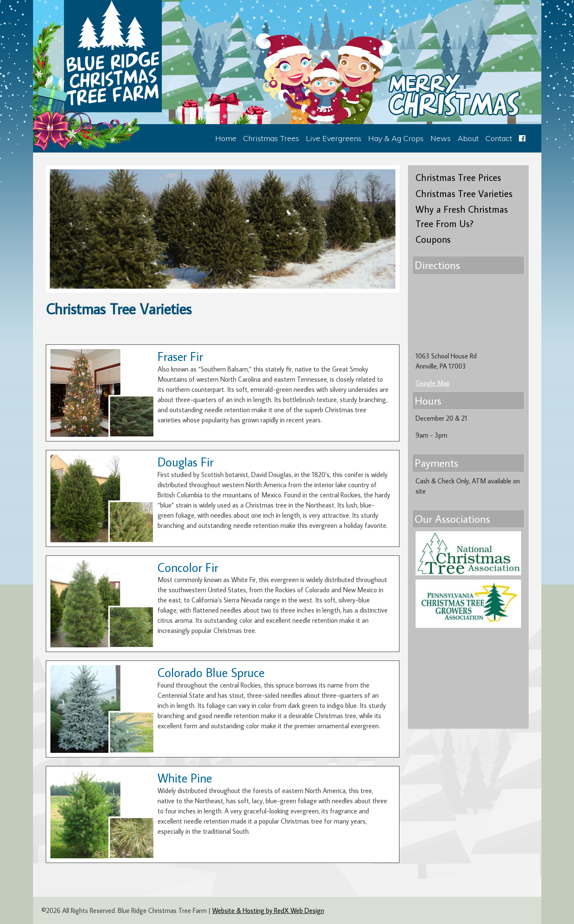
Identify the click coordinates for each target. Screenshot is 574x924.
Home (226, 138)
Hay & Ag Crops (396, 138)
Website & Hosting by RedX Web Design (268, 910)
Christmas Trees (271, 138)
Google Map (433, 383)
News (441, 138)
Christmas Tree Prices (458, 177)
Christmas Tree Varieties (464, 193)
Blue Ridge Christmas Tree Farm (113, 56)
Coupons (433, 239)
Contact (499, 138)
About (468, 138)
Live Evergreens (334, 138)
